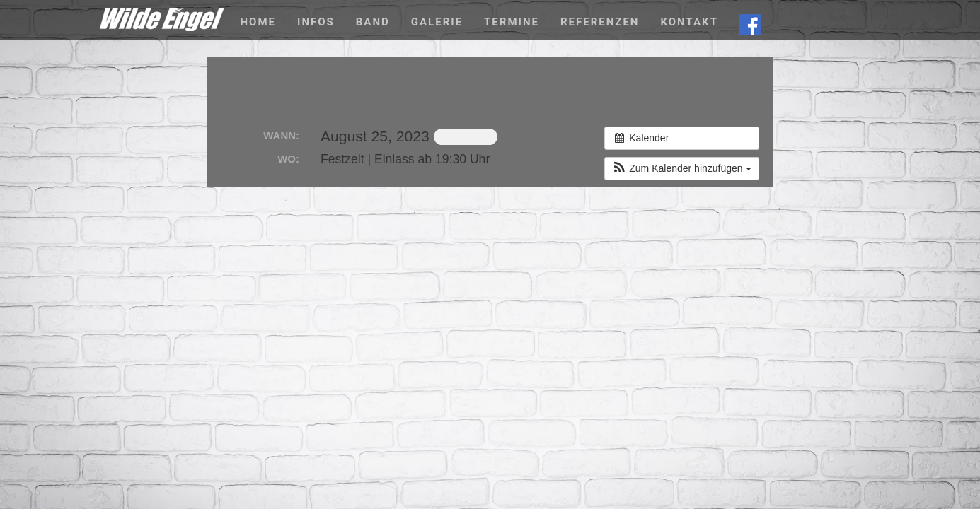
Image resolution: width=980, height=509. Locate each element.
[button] (681, 169)
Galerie (437, 22)
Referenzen (600, 22)
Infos (316, 22)
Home (259, 22)
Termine (512, 22)
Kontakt (689, 22)
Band (373, 22)
